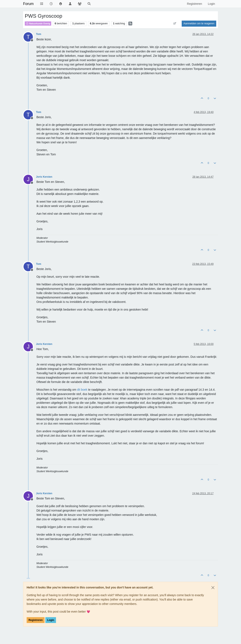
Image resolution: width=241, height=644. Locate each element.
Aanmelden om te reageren (199, 24)
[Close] (213, 588)
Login (51, 620)
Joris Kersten (44, 177)
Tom (39, 34)
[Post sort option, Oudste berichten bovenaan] (175, 24)
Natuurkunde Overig (38, 24)
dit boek (83, 390)
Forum (28, 4)
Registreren (36, 620)
